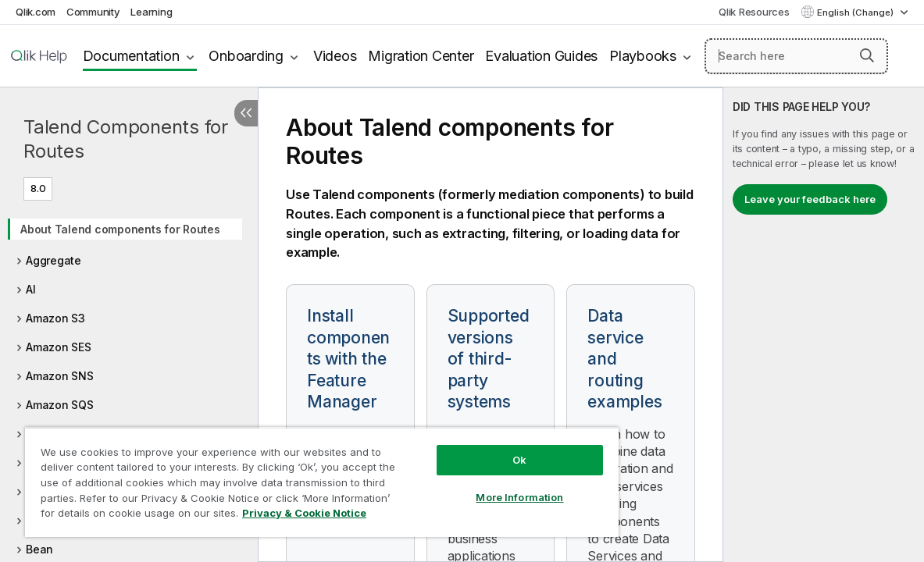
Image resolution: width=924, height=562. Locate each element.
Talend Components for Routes (126, 139)
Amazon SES (59, 347)
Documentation (131, 56)
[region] (293, 476)
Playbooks (643, 56)
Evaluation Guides (541, 56)
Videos (335, 56)
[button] (867, 55)
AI (31, 289)
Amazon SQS (60, 405)
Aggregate (54, 260)
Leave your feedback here (810, 199)
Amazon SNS (60, 376)
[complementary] (824, 325)
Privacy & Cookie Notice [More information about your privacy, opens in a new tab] (132, 516)
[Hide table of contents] (246, 113)
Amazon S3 (55, 318)
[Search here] (796, 56)
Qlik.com (36, 12)
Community (93, 12)
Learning (151, 12)
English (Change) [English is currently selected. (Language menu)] (856, 12)
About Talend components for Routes (120, 229)
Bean (39, 549)
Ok (471, 448)
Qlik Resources (754, 12)
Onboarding (246, 56)
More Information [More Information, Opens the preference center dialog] (471, 486)
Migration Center (421, 56)
